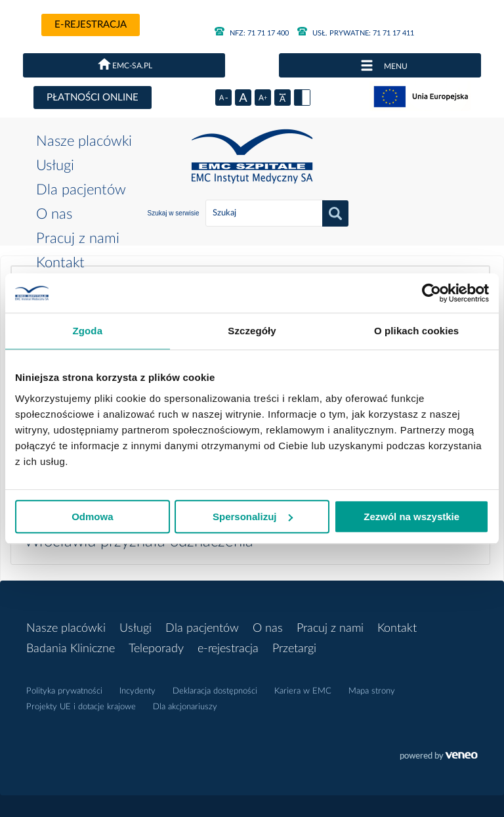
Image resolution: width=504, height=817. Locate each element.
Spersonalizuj (253, 517)
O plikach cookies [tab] (416, 331)
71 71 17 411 (356, 33)
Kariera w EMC (303, 691)
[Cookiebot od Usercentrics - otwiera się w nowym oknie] (431, 293)
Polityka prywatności (64, 691)
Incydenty (137, 691)
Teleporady (156, 649)
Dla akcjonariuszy (185, 707)
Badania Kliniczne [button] (71, 649)
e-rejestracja (91, 25)
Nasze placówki (84, 141)
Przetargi (294, 649)
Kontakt (60, 263)
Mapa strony (372, 691)
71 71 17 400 (252, 33)
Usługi (55, 166)
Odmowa (92, 517)
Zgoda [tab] (88, 331)
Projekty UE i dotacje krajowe (81, 707)
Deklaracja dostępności (215, 691)
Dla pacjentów (81, 190)
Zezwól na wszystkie (411, 517)
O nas (54, 214)
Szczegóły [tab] (252, 331)
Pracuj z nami (78, 238)
